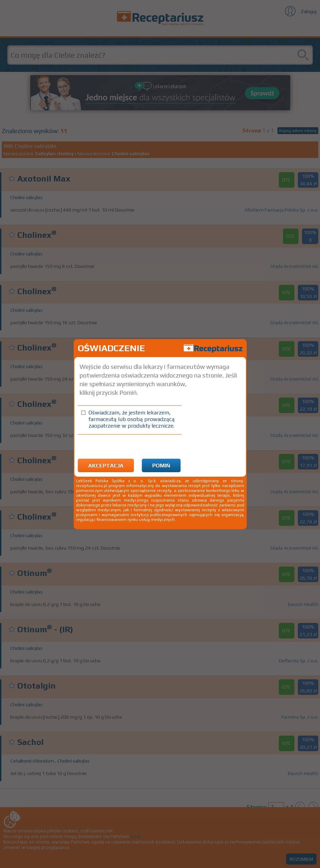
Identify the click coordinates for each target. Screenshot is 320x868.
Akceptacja (106, 465)
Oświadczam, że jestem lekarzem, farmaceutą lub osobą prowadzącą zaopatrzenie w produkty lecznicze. (132, 419)
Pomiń (161, 465)
